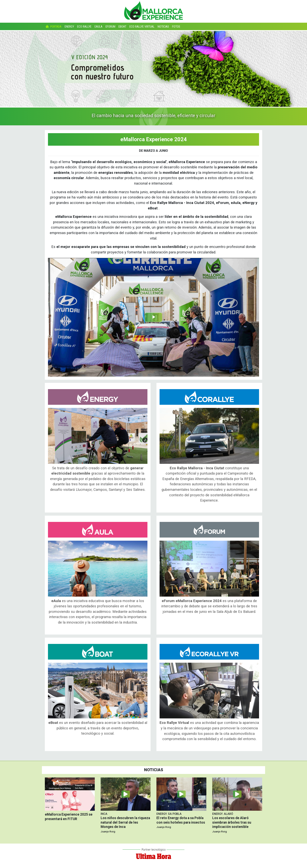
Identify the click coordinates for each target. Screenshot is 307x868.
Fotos (176, 27)
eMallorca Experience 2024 (154, 139)
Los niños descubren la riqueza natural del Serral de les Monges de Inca (125, 822)
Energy (69, 27)
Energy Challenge (98, 397)
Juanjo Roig (108, 831)
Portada (53, 27)
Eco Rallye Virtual (142, 27)
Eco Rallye (84, 27)
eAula (98, 27)
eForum (110, 27)
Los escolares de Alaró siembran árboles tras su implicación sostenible (232, 822)
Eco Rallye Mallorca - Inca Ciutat (209, 397)
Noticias (163, 27)
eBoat (122, 27)
